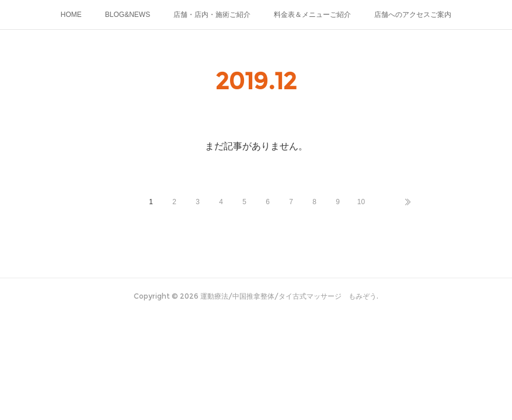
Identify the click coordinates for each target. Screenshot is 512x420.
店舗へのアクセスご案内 (413, 15)
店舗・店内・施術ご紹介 (212, 15)
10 (361, 202)
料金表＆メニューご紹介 (312, 15)
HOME (71, 15)
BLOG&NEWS (128, 15)
